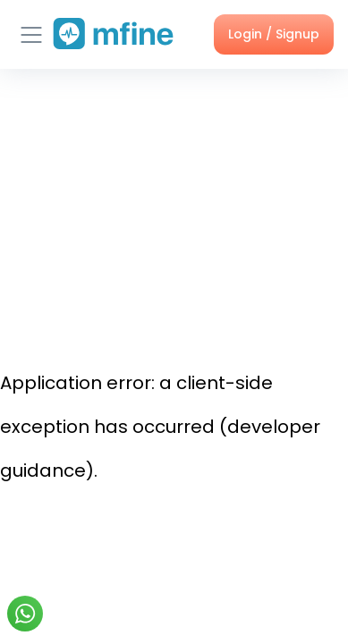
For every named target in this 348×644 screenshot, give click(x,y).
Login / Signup (274, 34)
